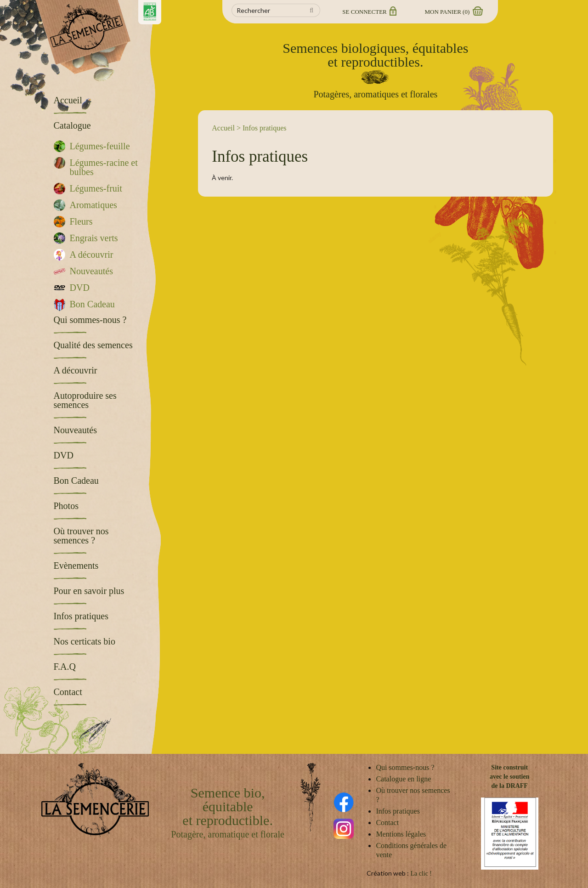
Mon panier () (453, 12)
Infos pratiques (398, 811)
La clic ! (421, 874)
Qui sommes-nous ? (405, 767)
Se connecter (369, 12)
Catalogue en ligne (403, 779)
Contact (387, 823)
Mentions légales (401, 834)
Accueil (223, 128)
